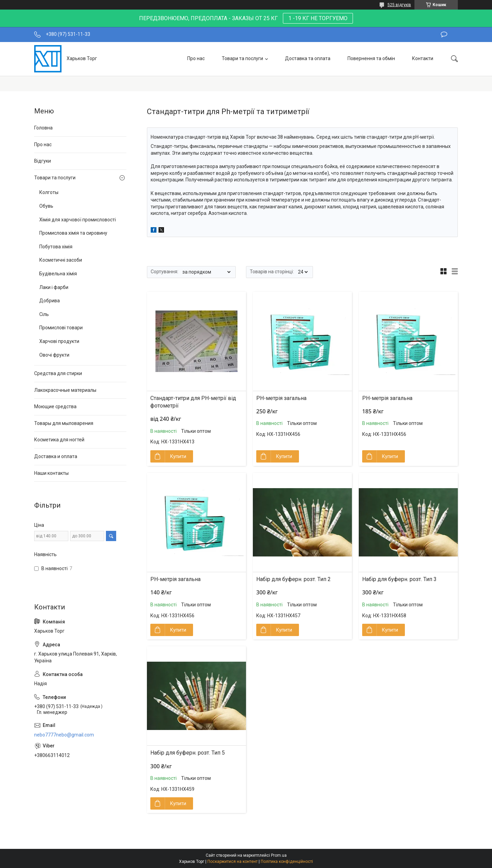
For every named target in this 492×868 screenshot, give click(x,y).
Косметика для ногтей (59, 440)
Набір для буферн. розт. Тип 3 (399, 579)
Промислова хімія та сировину (73, 233)
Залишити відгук (444, 35)
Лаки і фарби (54, 287)
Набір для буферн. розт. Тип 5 (188, 753)
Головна (43, 128)
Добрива (50, 301)
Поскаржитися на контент (233, 862)
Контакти (423, 58)
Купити (178, 456)
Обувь (46, 206)
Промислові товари (61, 328)
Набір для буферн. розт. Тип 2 (293, 579)
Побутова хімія (56, 247)
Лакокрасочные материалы (65, 390)
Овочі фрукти (54, 355)
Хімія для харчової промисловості (78, 220)
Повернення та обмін (371, 58)
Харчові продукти (59, 341)
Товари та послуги (242, 58)
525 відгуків (399, 5)
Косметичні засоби (61, 260)
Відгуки (43, 161)
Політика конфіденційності (287, 862)
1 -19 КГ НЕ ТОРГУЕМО (318, 18)
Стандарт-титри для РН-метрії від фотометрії (193, 402)
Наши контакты (51, 473)
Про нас (196, 58)
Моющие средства (55, 407)
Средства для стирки (58, 373)
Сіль (44, 314)
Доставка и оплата (56, 456)
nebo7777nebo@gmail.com (64, 735)
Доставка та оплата (308, 58)
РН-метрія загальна (281, 398)
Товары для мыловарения (64, 423)
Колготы (49, 192)
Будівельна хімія (58, 274)
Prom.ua (279, 855)
